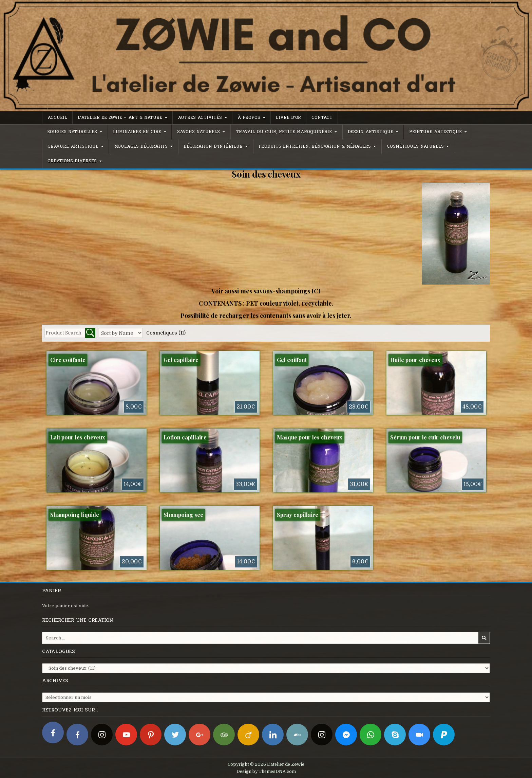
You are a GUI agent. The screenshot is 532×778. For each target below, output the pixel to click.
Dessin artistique (370, 132)
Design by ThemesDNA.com (266, 772)
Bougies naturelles (72, 132)
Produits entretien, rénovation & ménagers (315, 146)
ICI (316, 291)
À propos (249, 117)
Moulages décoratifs (141, 146)
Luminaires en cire (137, 132)
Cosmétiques (166, 333)
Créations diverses (72, 161)
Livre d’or (288, 117)
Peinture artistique (435, 132)
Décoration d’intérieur (213, 146)
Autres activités (200, 117)
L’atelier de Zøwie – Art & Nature (120, 117)
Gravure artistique (73, 146)
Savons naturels (198, 132)
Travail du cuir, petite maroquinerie (284, 132)
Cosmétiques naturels (415, 146)
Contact (322, 117)
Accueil (57, 117)
